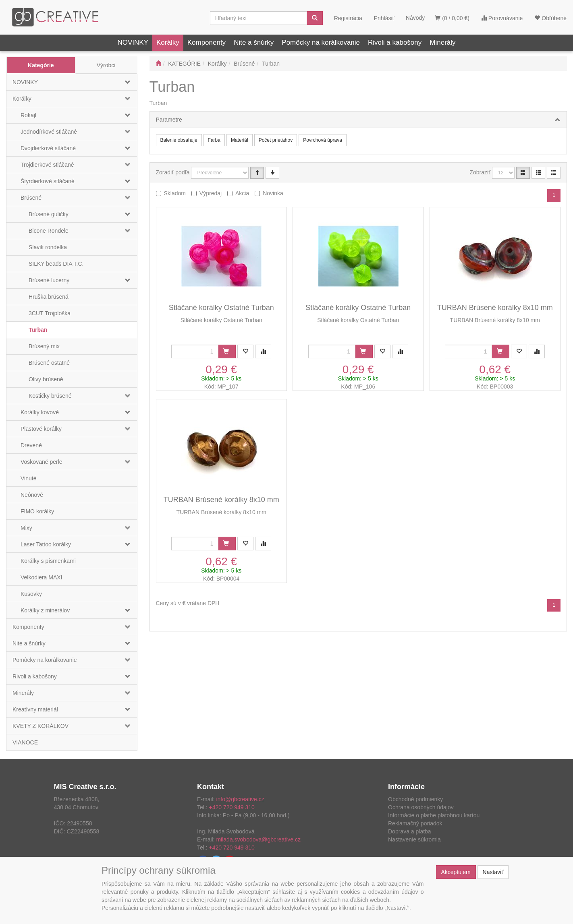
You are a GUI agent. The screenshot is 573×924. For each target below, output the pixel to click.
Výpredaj (211, 193)
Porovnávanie (502, 18)
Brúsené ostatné (49, 363)
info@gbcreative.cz (240, 799)
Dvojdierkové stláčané (48, 148)
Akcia (242, 193)
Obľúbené (550, 18)
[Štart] (158, 64)
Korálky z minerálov (45, 610)
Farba (214, 140)
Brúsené (31, 198)
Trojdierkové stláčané (47, 165)
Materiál (240, 140)
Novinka (273, 193)
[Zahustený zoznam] (554, 173)
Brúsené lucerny (49, 280)
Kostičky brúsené (50, 396)
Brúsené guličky (49, 214)
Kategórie (41, 65)
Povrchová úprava (323, 140)
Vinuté (28, 478)
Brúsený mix (44, 346)
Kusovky (31, 594)
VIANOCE (25, 742)
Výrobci (106, 65)
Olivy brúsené (46, 379)
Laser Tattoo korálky (46, 544)
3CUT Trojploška (50, 313)
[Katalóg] (523, 173)
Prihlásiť (384, 18)
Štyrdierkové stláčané (48, 181)
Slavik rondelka (48, 247)
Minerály (442, 42)
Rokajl (28, 115)
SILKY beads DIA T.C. (56, 264)
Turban (38, 330)
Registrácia (348, 18)
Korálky (168, 42)
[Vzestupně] (257, 173)
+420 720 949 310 (232, 807)
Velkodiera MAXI (42, 577)
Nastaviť (493, 872)
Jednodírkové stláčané (49, 132)
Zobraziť (480, 172)
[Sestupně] (272, 173)
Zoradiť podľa (173, 172)
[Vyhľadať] (315, 18)
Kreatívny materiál (35, 709)
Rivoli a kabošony (395, 42)
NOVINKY (133, 42)
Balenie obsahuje (179, 140)
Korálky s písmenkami (48, 561)
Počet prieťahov (276, 140)
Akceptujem (456, 872)
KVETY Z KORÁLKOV (40, 726)
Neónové (32, 495)
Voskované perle (42, 462)
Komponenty (207, 42)
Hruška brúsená (49, 297)
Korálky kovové (40, 412)
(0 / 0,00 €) (452, 18)
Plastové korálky (41, 429)
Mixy (26, 528)
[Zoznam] (538, 173)
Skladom (175, 193)
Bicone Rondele (49, 231)
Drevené (31, 445)
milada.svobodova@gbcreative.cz (258, 839)
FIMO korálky (37, 511)
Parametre (169, 120)
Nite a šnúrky (254, 42)
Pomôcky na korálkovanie (321, 42)
